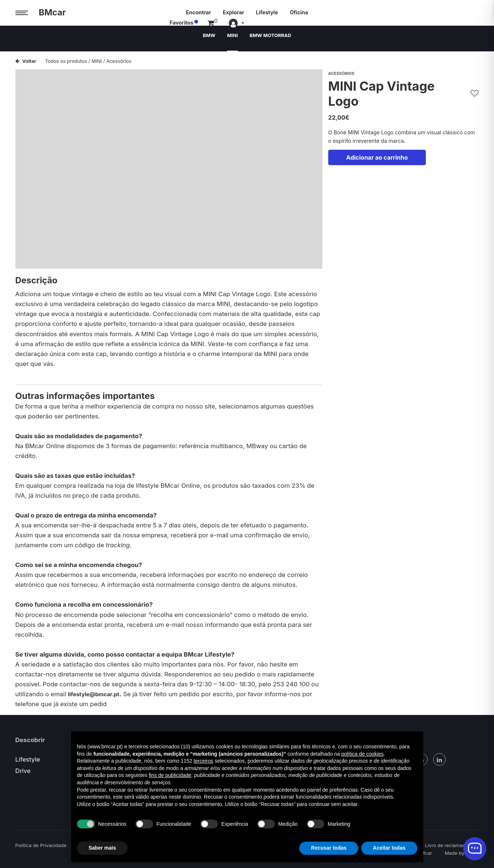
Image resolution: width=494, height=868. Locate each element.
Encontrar (199, 12)
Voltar (26, 61)
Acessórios (119, 61)
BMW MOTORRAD (272, 38)
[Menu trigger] (22, 13)
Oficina (299, 12)
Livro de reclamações (449, 845)
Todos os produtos (66, 61)
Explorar (233, 12)
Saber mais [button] (103, 848)
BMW (206, 38)
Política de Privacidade (41, 845)
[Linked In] (439, 759)
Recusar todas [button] (329, 848)
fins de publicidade (170, 775)
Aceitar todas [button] (389, 848)
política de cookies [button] (363, 754)
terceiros (204, 761)
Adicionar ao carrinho (377, 162)
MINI (231, 38)
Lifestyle (267, 12)
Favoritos (415, 12)
